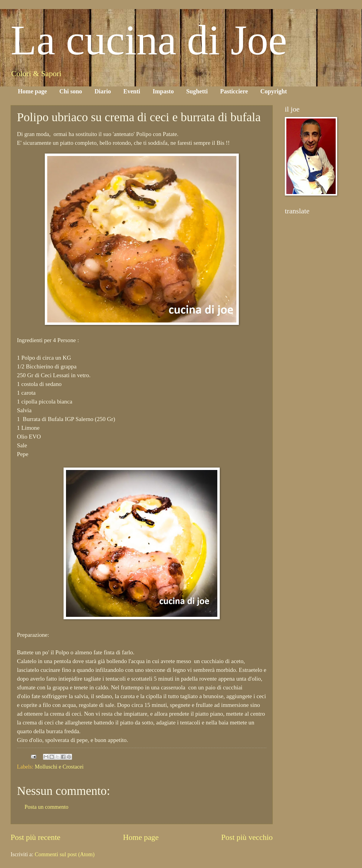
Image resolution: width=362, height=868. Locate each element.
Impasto (163, 91)
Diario (103, 91)
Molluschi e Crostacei (59, 767)
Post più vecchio (247, 837)
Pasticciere (234, 91)
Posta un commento (46, 807)
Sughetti (197, 91)
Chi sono (71, 91)
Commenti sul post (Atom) (65, 854)
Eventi (132, 91)
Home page (32, 91)
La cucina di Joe (149, 40)
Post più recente (35, 837)
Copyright (274, 91)
